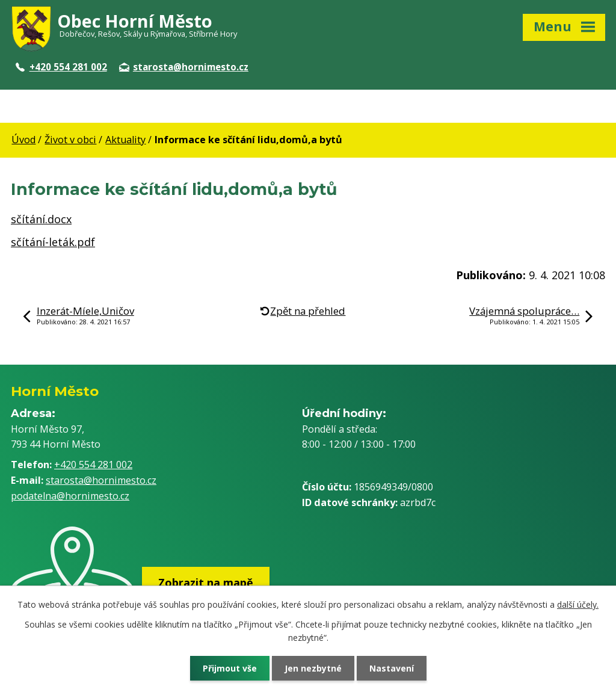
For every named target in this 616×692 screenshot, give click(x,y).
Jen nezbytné (313, 668)
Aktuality (125, 140)
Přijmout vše (230, 668)
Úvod (23, 140)
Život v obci (70, 140)
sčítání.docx (41, 219)
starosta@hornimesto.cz (184, 67)
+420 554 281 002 (61, 67)
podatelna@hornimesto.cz (70, 496)
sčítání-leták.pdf (53, 242)
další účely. (578, 604)
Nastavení (392, 668)
